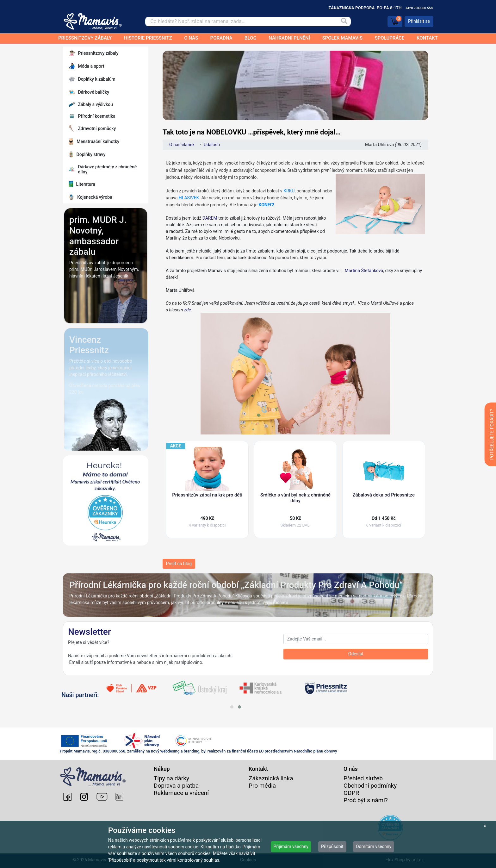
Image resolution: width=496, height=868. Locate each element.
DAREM (210, 218)
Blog (251, 38)
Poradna (221, 38)
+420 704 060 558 (419, 8)
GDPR (351, 793)
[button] (232, 707)
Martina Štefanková (364, 271)
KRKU (289, 191)
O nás (191, 38)
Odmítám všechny (374, 846)
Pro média (262, 786)
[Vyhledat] (344, 22)
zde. (287, 371)
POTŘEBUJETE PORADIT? (492, 434)
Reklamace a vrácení (181, 793)
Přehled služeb (363, 778)
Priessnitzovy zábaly (85, 38)
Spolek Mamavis (343, 38)
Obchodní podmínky (370, 786)
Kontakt (427, 38)
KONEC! (267, 205)
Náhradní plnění (289, 38)
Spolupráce (390, 38)
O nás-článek (182, 145)
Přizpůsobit (332, 846)
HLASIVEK (189, 198)
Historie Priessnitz (148, 38)
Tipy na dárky (171, 778)
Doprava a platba (176, 786)
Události (212, 145)
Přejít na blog (179, 564)
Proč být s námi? (366, 800)
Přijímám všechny (291, 846)
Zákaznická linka (271, 778)
